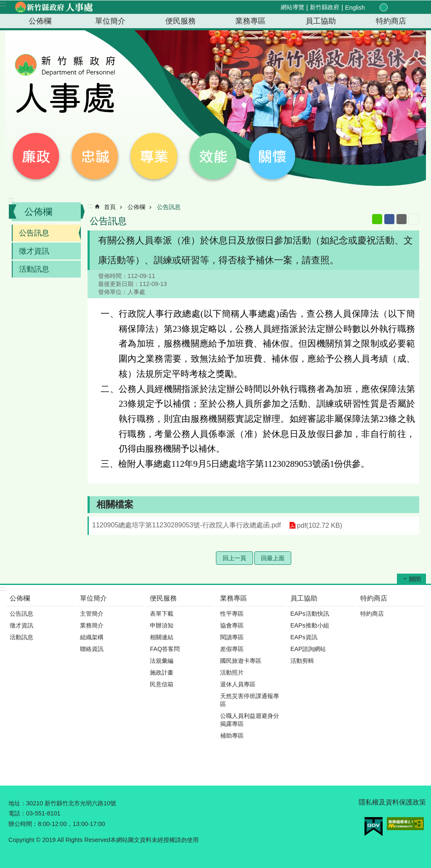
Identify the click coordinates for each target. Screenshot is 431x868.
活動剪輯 (302, 661)
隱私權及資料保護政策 (392, 802)
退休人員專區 (238, 684)
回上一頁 (234, 558)
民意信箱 (162, 684)
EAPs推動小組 (310, 625)
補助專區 (232, 736)
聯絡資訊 (92, 649)
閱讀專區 (232, 637)
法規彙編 (162, 661)
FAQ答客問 (165, 649)
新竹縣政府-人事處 (53, 7)
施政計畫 (162, 672)
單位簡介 (110, 21)
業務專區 (250, 21)
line (377, 219)
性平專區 (232, 614)
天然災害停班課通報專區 (250, 700)
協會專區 (232, 625)
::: (3, 4)
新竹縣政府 (325, 7)
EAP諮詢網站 (308, 649)
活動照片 (232, 672)
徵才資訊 (34, 251)
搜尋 (412, 8)
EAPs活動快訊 (310, 614)
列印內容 (414, 219)
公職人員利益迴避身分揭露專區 (250, 720)
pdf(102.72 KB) (319, 525)
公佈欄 (40, 21)
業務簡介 (92, 625)
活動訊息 (34, 269)
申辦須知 (162, 625)
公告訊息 (34, 233)
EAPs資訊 (304, 637)
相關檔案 (115, 504)
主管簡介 (92, 614)
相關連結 (162, 637)
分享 (402, 8)
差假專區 (232, 649)
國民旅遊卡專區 (241, 661)
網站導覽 (293, 7)
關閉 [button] (415, 579)
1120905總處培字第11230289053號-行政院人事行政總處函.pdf (186, 525)
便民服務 (181, 21)
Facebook (389, 219)
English (355, 8)
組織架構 (92, 637)
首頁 (110, 207)
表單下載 (162, 614)
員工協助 (321, 21)
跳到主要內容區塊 (4, 4)
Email (402, 219)
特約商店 (391, 21)
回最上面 (273, 558)
